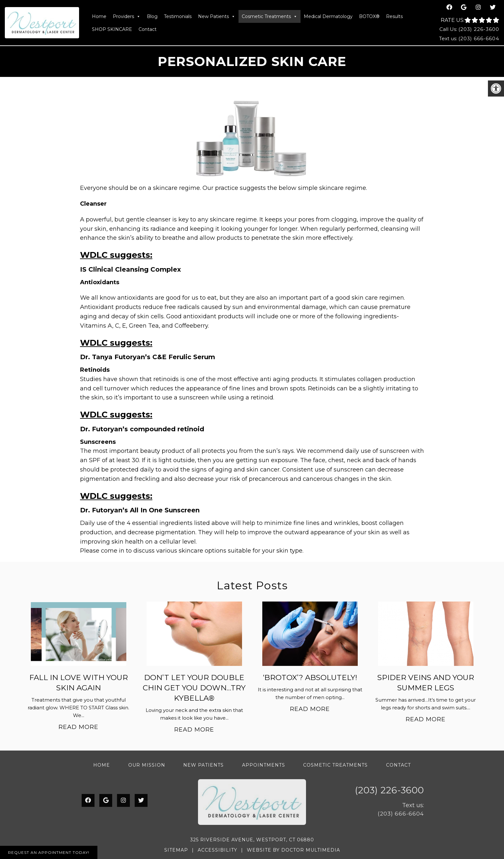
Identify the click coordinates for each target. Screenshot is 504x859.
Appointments (264, 765)
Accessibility (217, 850)
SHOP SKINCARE (112, 29)
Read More (78, 727)
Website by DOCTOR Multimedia (293, 850)
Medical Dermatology (328, 16)
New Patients (217, 16)
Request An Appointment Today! (49, 852)
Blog (152, 16)
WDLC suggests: (116, 255)
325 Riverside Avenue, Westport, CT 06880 (252, 840)
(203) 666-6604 (479, 38)
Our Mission (147, 765)
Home (99, 16)
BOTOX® (369, 16)
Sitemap (176, 850)
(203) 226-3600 (479, 29)
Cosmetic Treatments (270, 16)
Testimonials (178, 16)
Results (394, 16)
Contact (148, 29)
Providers (127, 16)
